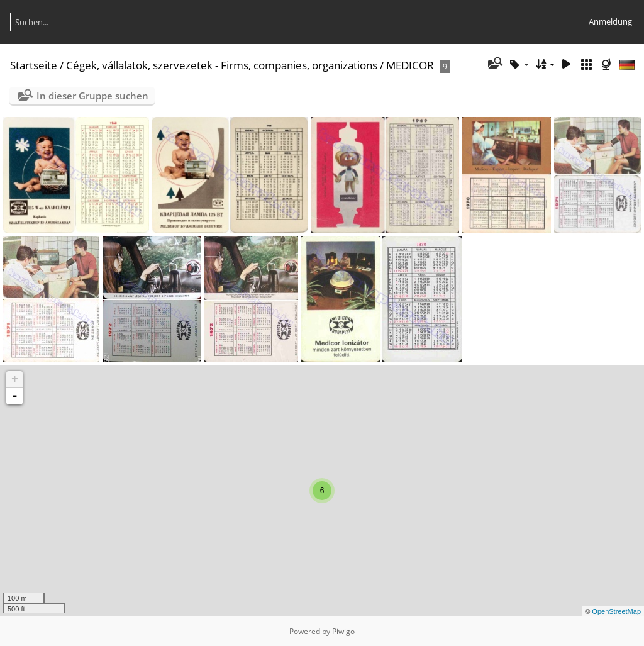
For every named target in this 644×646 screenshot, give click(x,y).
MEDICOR (410, 65)
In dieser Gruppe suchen (92, 96)
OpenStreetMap (616, 611)
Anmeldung (610, 21)
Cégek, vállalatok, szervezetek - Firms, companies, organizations (222, 65)
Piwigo (343, 631)
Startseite (34, 65)
